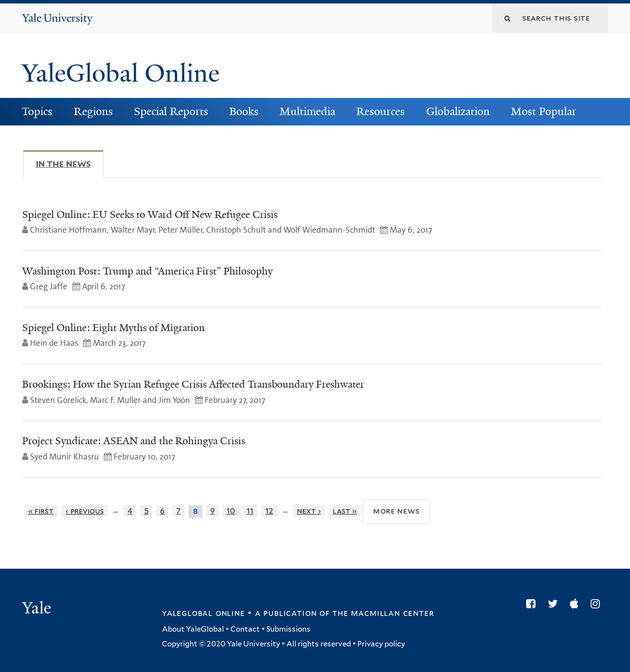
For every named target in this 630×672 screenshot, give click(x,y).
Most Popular (544, 111)
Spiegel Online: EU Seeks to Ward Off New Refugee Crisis (150, 214)
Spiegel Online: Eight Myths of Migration (113, 328)
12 (269, 511)
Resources (380, 111)
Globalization (458, 111)
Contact (245, 629)
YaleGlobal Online (121, 73)
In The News (70, 164)
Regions (93, 111)
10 (231, 511)
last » (345, 511)
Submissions (288, 629)
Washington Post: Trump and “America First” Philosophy (147, 271)
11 (250, 511)
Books (244, 111)
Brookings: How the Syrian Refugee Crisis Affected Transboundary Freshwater (193, 384)
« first (41, 511)
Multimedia (307, 111)
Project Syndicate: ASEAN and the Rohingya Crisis (134, 441)
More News (396, 511)
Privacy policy (381, 644)
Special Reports (171, 111)
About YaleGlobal (193, 629)
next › (309, 511)
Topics (37, 111)
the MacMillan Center (383, 613)
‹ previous (85, 511)
